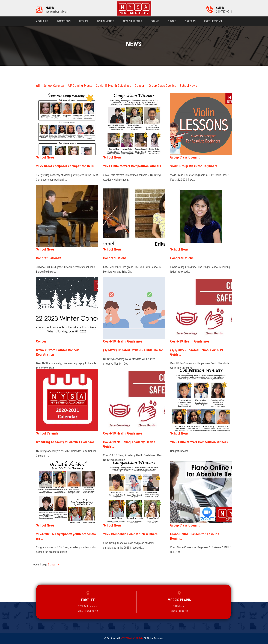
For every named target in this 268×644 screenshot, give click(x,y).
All (38, 86)
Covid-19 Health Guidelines (114, 86)
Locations (64, 21)
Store (173, 21)
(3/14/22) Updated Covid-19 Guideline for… (134, 350)
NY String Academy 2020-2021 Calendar (65, 442)
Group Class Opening (163, 86)
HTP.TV (84, 21)
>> (57, 564)
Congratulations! (182, 258)
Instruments (106, 21)
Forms (156, 21)
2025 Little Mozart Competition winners (199, 442)
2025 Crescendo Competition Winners (130, 534)
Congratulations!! (49, 258)
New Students (133, 21)
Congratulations (115, 258)
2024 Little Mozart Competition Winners (132, 166)
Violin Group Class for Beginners (194, 166)
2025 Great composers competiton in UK (65, 166)
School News (188, 86)
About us (42, 21)
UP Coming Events (80, 86)
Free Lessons (214, 21)
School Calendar (54, 86)
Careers (191, 21)
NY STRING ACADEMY (132, 639)
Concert (140, 86)
